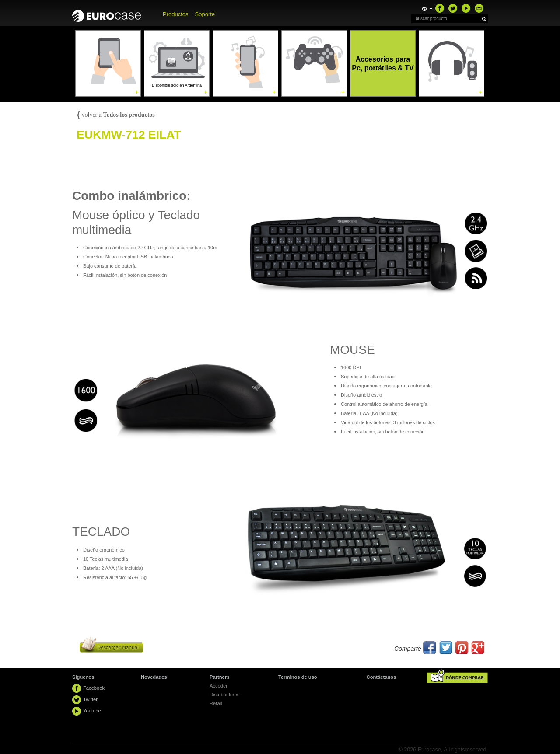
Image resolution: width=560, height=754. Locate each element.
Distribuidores (224, 695)
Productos (176, 14)
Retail (216, 703)
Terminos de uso (298, 677)
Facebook (94, 688)
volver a (116, 115)
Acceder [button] (219, 686)
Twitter (90, 699)
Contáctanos (381, 677)
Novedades (154, 677)
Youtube (92, 711)
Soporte (205, 14)
